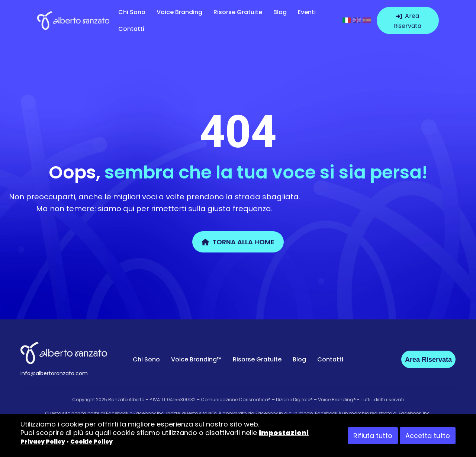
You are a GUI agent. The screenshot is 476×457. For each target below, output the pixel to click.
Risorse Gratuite (238, 12)
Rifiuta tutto (373, 436)
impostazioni (284, 433)
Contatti (131, 29)
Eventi (307, 12)
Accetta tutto (428, 436)
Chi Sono (132, 12)
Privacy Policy (43, 442)
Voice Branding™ (196, 359)
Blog (280, 12)
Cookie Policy (91, 442)
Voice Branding (179, 12)
